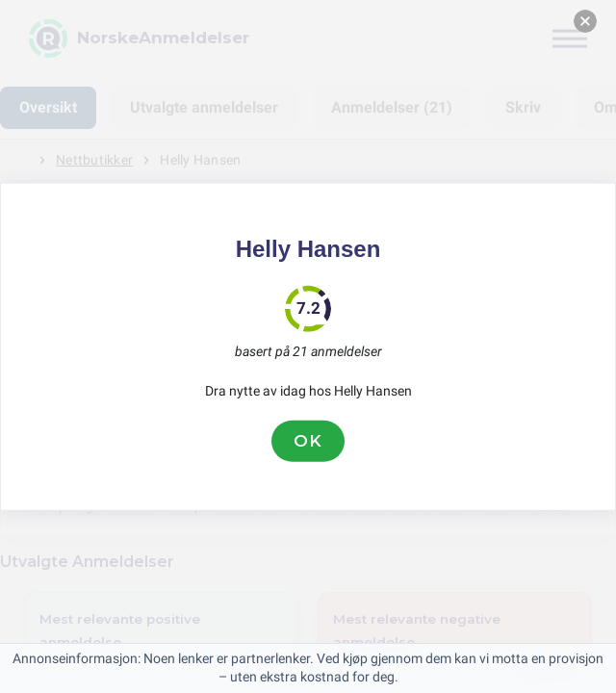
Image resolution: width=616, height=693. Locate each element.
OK (308, 441)
